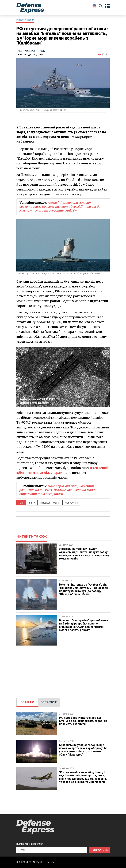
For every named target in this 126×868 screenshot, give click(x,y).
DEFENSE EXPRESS (31, 51)
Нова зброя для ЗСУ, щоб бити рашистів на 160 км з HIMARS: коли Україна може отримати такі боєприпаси (57, 490)
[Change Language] (94, 6)
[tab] (27, 702)
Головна (20, 20)
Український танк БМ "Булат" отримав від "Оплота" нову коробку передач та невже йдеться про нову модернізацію (84, 554)
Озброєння (72, 503)
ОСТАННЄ (27, 702)
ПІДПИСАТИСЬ (99, 850)
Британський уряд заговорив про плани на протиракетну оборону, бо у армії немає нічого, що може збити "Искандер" (83, 750)
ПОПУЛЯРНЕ (49, 702)
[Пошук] (101, 7)
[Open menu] (107, 6)
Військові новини (50, 503)
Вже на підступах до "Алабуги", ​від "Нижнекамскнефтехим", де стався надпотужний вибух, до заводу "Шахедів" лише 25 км (83, 589)
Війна (32, 503)
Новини (30, 20)
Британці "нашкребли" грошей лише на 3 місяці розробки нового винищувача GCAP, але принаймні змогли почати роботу (84, 625)
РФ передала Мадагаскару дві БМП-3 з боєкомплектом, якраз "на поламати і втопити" (83, 721)
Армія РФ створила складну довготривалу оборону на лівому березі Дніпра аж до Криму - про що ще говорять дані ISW (60, 206)
